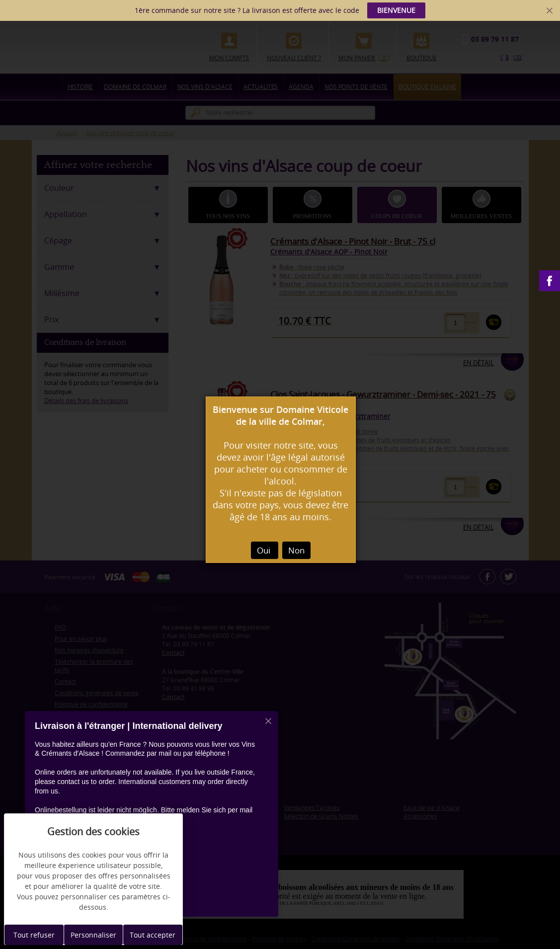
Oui (265, 550)
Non (296, 550)
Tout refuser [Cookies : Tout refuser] (34, 935)
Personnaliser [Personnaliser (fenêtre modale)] (93, 935)
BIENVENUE (396, 10)
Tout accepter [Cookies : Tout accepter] (153, 935)
